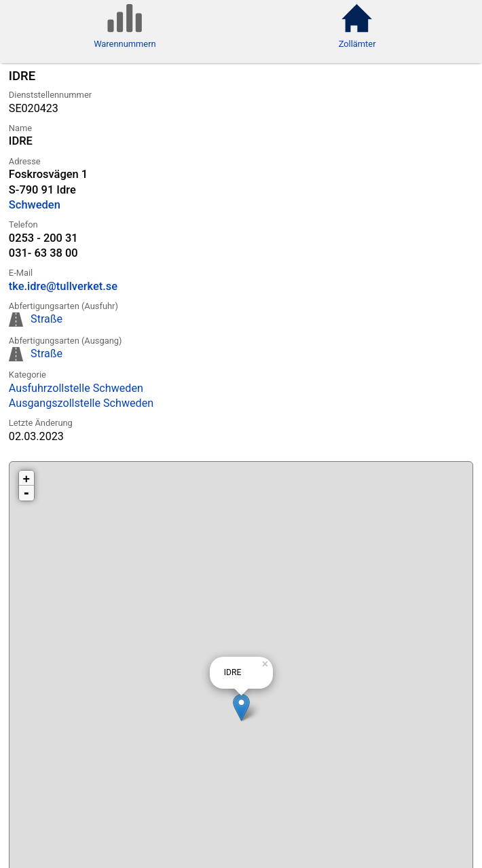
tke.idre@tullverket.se (63, 286)
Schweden (35, 205)
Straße (47, 319)
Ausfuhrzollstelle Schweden (76, 388)
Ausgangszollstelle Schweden (81, 403)
